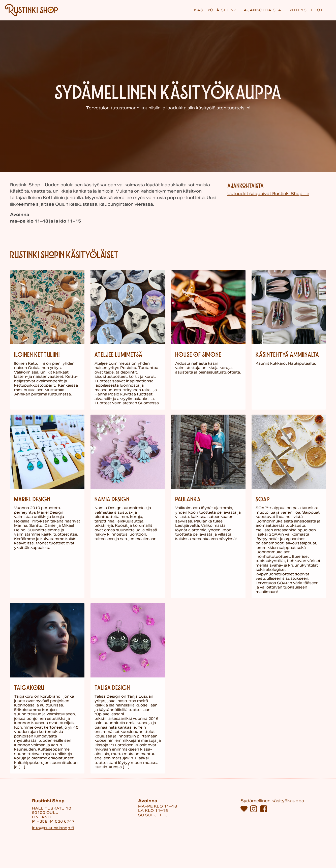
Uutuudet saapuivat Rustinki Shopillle (268, 194)
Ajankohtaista (263, 10)
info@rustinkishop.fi (53, 828)
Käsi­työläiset (215, 10)
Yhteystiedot (306, 10)
